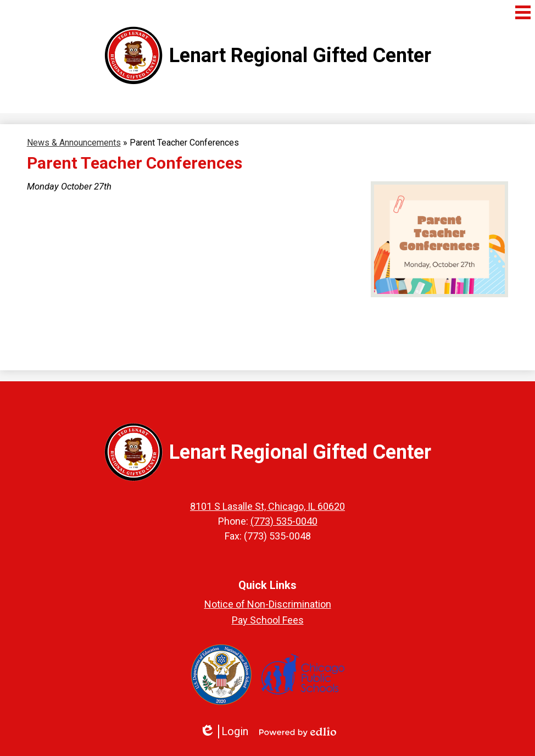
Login (224, 732)
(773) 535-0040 (284, 521)
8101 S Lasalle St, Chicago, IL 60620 (267, 506)
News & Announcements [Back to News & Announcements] (74, 143)
